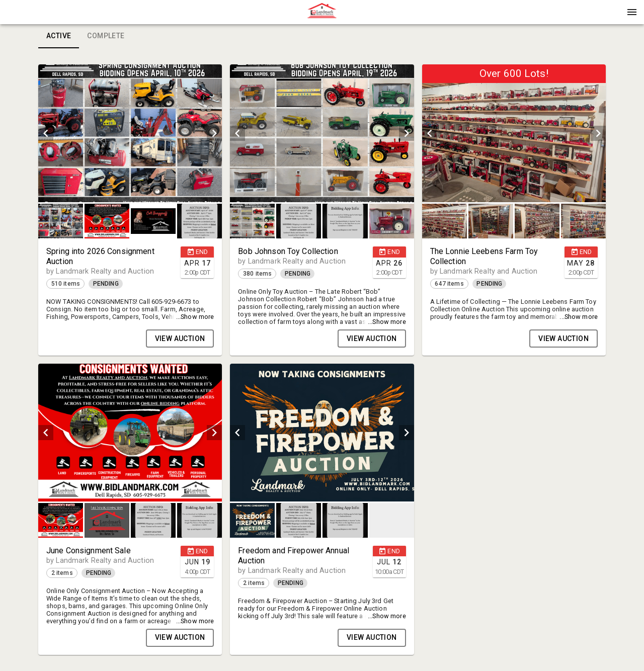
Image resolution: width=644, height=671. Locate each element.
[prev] (46, 133)
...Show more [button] (195, 317)
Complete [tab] (106, 36)
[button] (322, 16)
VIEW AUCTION (180, 339)
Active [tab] (59, 36)
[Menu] (632, 12)
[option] (130, 133)
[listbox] (130, 133)
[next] (214, 133)
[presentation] (322, 12)
